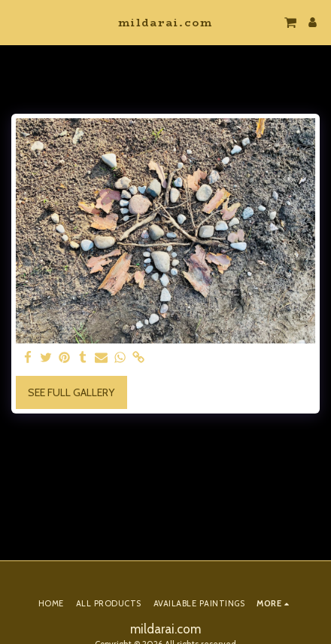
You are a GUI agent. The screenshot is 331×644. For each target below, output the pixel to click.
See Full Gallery (71, 392)
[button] (17, 22)
